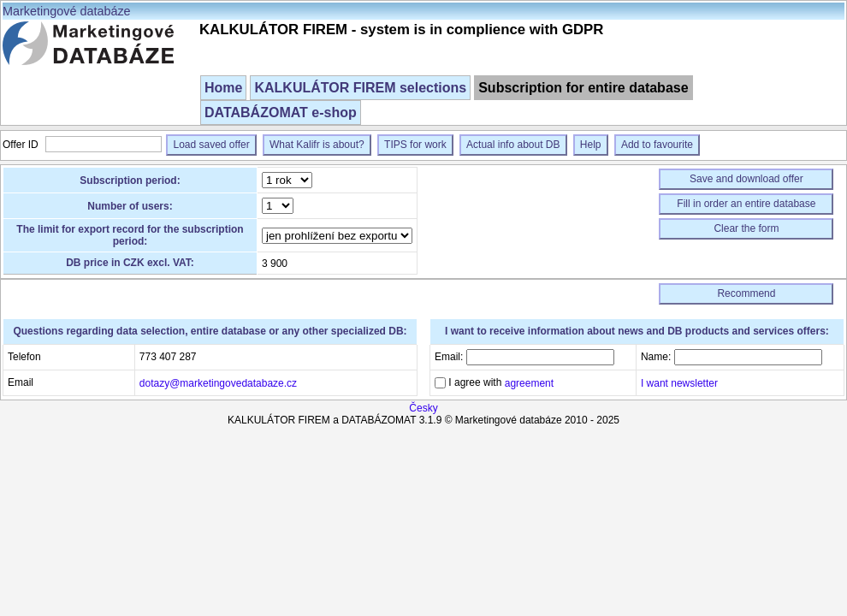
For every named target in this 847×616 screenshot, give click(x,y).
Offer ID (22, 145)
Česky (423, 408)
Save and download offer (746, 179)
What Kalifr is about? (317, 145)
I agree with (500, 382)
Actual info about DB (513, 145)
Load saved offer (211, 145)
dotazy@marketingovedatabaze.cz (218, 383)
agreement (529, 383)
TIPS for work (415, 145)
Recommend (746, 293)
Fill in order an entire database (746, 204)
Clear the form (746, 228)
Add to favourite (657, 145)
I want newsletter (679, 383)
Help (591, 145)
